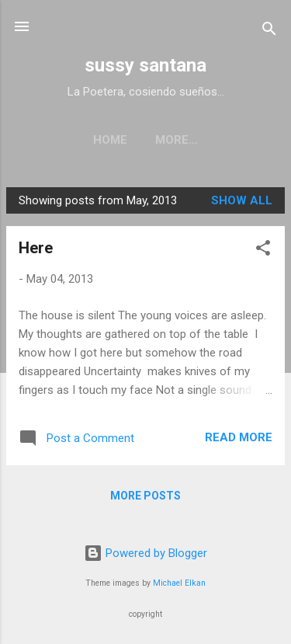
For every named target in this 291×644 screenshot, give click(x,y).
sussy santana (145, 65)
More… (177, 140)
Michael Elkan (179, 583)
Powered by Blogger (145, 553)
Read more (239, 437)
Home (110, 140)
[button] (263, 251)
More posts (145, 496)
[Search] (269, 31)
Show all (242, 200)
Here (36, 248)
